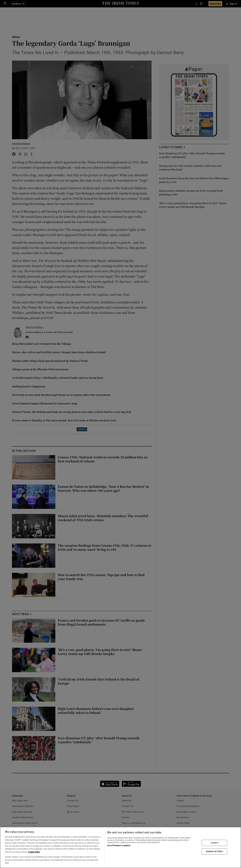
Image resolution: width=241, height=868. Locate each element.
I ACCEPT (214, 843)
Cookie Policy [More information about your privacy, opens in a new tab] (34, 852)
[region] (120, 847)
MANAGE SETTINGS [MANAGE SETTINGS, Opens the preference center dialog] (214, 852)
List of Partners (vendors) (119, 845)
